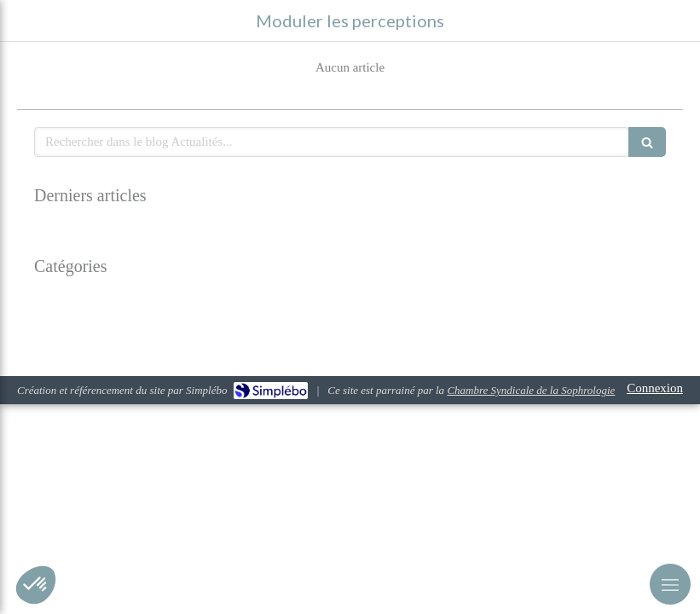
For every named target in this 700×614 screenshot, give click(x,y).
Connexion (655, 388)
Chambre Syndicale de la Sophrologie (531, 390)
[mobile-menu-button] (670, 584)
